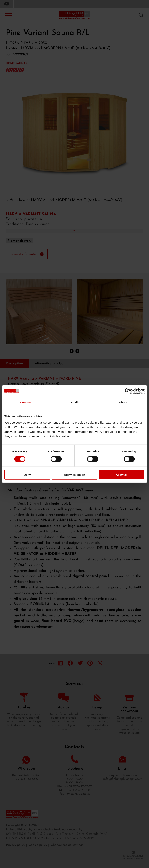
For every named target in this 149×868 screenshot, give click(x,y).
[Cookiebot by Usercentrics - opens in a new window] (128, 391)
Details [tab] (74, 402)
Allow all (122, 475)
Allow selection (74, 475)
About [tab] (123, 402)
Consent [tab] (26, 402)
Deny (27, 475)
